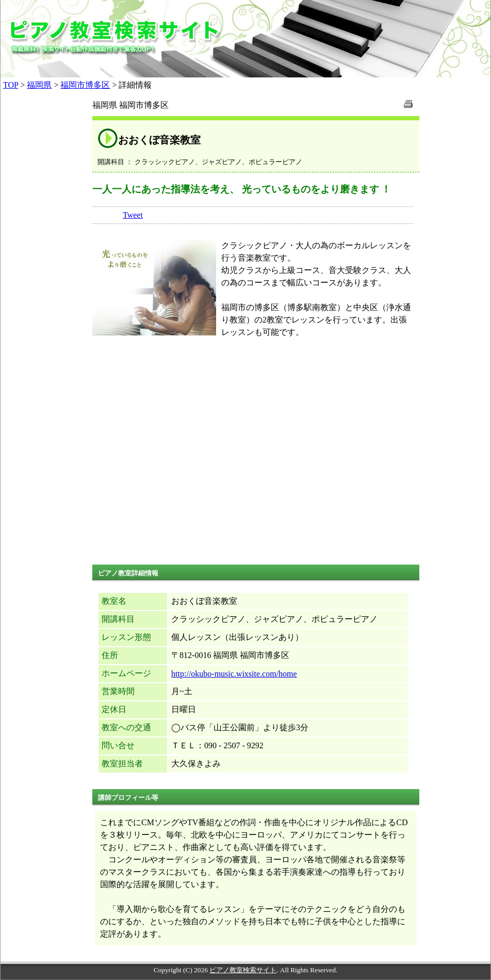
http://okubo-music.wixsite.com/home (234, 674)
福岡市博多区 (85, 85)
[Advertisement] (256, 461)
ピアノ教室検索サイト (243, 970)
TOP (11, 85)
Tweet (133, 215)
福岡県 (39, 85)
